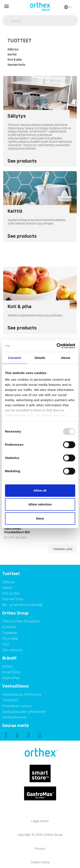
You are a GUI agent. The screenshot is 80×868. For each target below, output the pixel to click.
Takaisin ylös (63, 549)
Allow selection (40, 504)
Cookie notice (40, 862)
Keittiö (12, 55)
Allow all (40, 490)
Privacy (40, 848)
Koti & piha (15, 60)
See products (22, 161)
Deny (40, 518)
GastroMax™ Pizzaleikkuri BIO (17, 530)
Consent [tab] (14, 358)
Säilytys (13, 50)
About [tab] (65, 358)
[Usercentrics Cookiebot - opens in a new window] (57, 346)
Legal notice (40, 821)
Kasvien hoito (16, 65)
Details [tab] (40, 358)
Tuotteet (20, 40)
